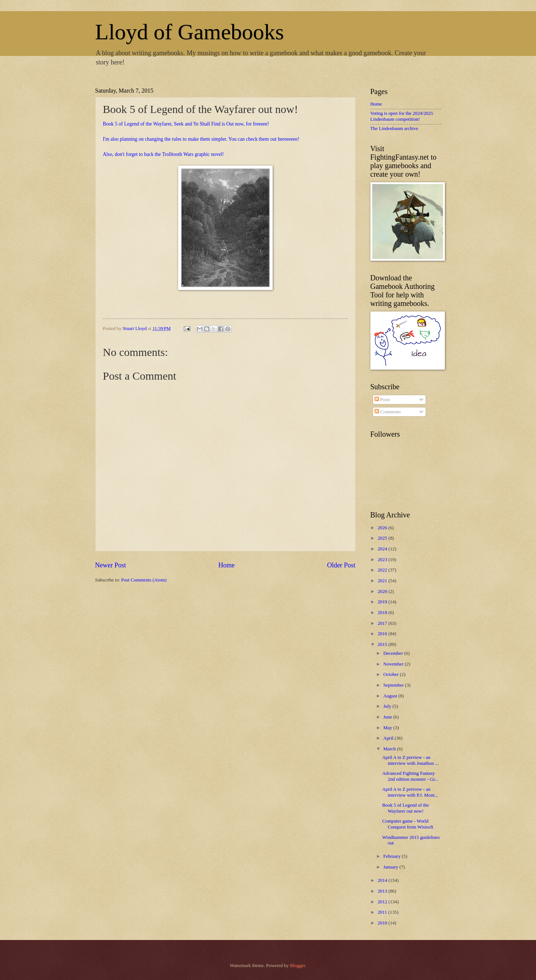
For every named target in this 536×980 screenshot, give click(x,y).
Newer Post (111, 565)
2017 (383, 623)
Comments (388, 412)
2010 (383, 923)
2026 (383, 528)
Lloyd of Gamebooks (190, 32)
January (391, 867)
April (389, 738)
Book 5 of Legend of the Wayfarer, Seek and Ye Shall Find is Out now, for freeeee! (186, 124)
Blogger (298, 966)
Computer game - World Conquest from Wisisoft (408, 824)
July (388, 706)
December (394, 653)
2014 (383, 880)
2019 (383, 602)
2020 (383, 591)
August (391, 696)
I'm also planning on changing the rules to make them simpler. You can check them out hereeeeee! (201, 139)
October (392, 674)
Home (226, 565)
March (390, 749)
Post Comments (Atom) (144, 580)
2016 (383, 634)
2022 (383, 570)
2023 (383, 560)
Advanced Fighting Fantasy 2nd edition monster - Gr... (410, 776)
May (388, 728)
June (388, 717)
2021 (383, 581)
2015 (383, 644)
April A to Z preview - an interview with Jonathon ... (410, 760)
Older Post (341, 565)
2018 (383, 613)
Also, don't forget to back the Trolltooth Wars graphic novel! (164, 154)
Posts (382, 400)
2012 (383, 902)
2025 (383, 538)
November (394, 664)
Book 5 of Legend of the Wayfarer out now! (406, 808)
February (393, 856)
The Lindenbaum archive (394, 129)
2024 (383, 549)
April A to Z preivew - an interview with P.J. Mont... (410, 792)
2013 (383, 891)
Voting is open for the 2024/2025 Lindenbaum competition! (402, 116)
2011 (383, 912)
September (394, 685)
